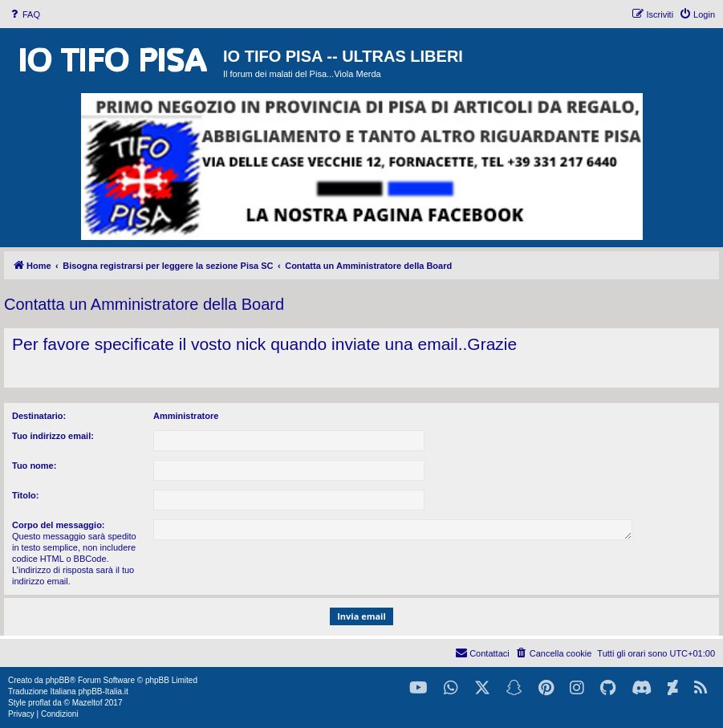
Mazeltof (87, 703)
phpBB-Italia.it (103, 691)
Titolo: (25, 495)
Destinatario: (39, 416)
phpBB (58, 680)
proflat (39, 703)
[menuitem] (24, 14)
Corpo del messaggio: (59, 525)
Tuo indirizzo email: (53, 436)
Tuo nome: (34, 466)
